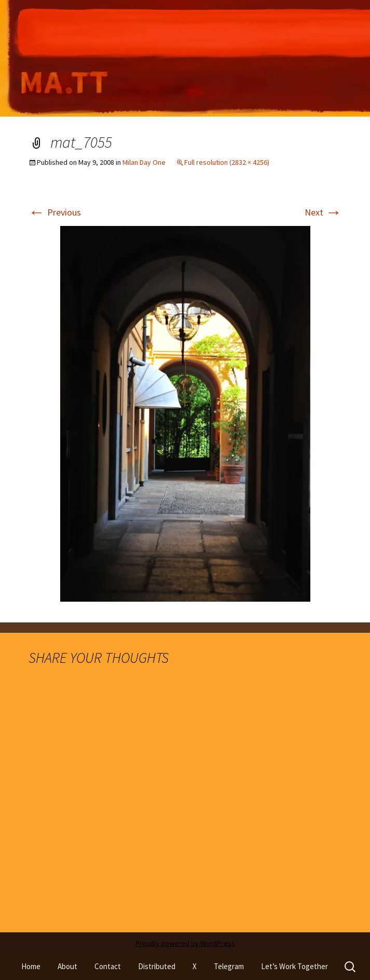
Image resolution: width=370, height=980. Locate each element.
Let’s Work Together (294, 966)
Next (323, 212)
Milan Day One (144, 162)
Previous (55, 212)
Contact (108, 966)
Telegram (229, 966)
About (67, 966)
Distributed (157, 966)
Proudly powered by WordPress (185, 943)
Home (31, 966)
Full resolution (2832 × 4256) (227, 162)
